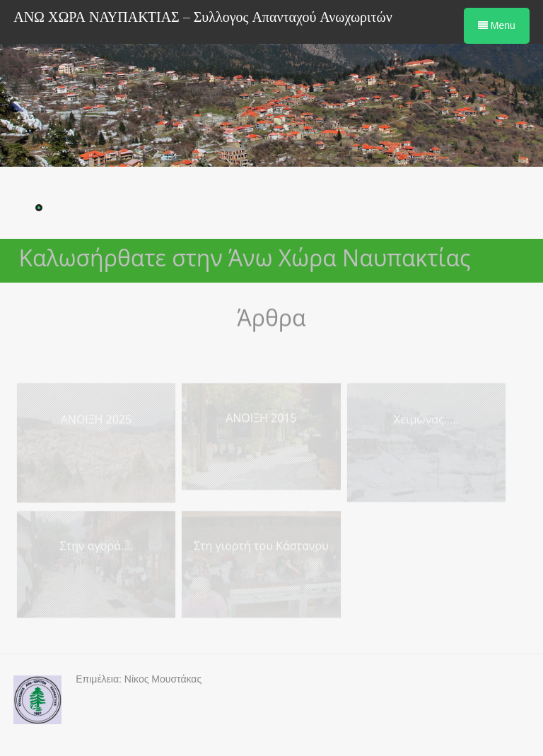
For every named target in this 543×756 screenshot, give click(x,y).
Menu (497, 25)
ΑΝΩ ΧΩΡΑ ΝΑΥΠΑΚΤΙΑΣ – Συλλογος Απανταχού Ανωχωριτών (203, 17)
